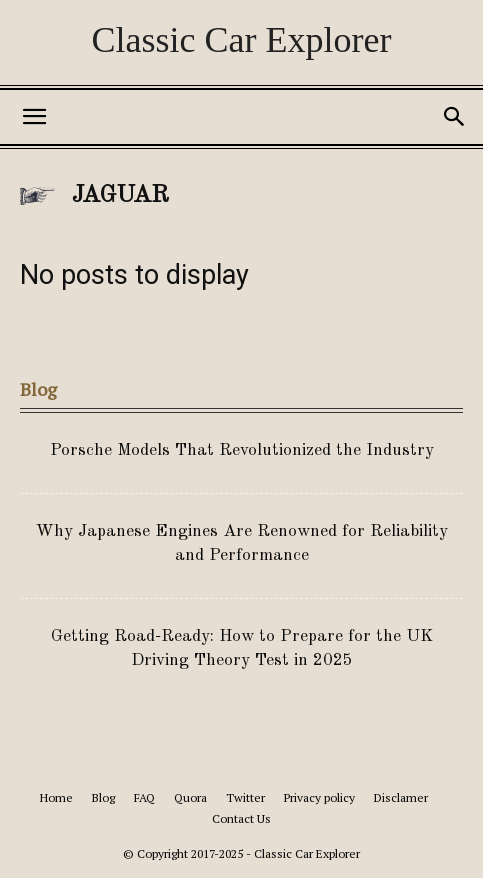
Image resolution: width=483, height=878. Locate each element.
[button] (34, 117)
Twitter (245, 797)
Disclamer (401, 797)
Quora (190, 797)
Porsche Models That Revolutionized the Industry (242, 450)
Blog (103, 797)
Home (56, 797)
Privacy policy (319, 797)
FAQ (144, 797)
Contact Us (241, 818)
